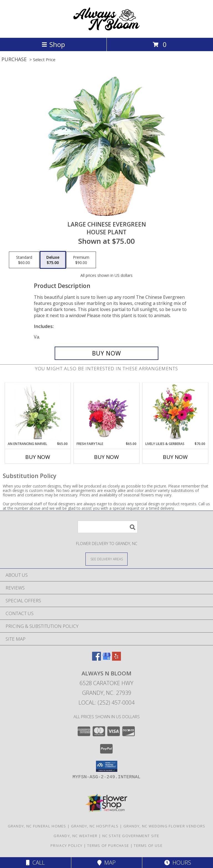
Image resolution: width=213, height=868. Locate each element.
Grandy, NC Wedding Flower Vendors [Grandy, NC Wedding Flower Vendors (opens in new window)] (164, 826)
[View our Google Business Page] (106, 659)
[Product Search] (108, 527)
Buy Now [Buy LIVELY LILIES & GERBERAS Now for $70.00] (175, 457)
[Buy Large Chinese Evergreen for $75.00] (106, 353)
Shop (53, 44)
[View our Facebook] (97, 659)
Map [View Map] (106, 863)
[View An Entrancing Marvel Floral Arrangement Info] (38, 412)
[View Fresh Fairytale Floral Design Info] (107, 412)
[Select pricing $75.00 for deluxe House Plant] (53, 260)
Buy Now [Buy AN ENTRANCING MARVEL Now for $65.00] (38, 457)
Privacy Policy (66, 845)
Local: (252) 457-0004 (106, 702)
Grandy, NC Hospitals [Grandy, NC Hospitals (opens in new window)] (95, 826)
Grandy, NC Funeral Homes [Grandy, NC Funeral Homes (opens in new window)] (37, 826)
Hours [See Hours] (178, 863)
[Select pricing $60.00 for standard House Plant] (24, 260)
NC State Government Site (131, 836)
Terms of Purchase (108, 845)
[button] (107, 766)
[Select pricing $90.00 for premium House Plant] (81, 260)
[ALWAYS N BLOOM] (106, 30)
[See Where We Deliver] (106, 559)
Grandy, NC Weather (75, 836)
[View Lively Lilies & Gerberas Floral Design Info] (175, 412)
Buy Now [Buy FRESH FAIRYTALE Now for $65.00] (106, 457)
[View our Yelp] (116, 659)
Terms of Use (148, 845)
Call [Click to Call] (35, 863)
